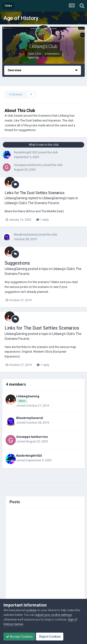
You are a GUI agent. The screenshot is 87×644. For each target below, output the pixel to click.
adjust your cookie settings (53, 615)
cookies (31, 610)
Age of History (21, 18)
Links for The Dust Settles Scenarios (35, 193)
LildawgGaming (16, 198)
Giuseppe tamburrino (28, 165)
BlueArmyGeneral (25, 234)
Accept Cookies (19, 637)
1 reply (42, 220)
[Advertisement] (43, 554)
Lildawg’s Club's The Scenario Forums (32, 203)
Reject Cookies (50, 637)
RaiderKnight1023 (26, 152)
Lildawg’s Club (43, 46)
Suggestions (17, 263)
